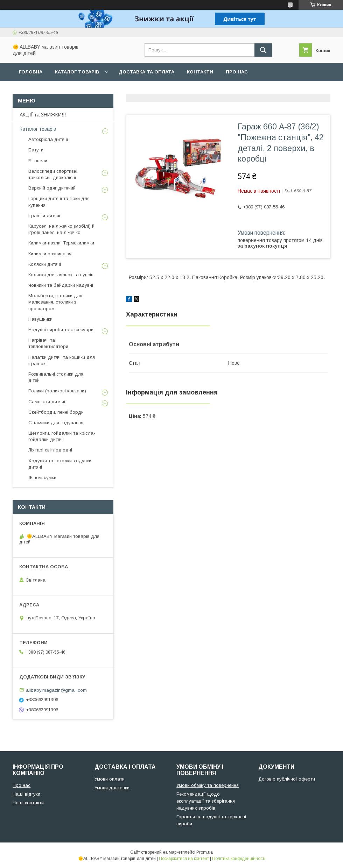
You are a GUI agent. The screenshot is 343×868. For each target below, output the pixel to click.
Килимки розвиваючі (50, 254)
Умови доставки (112, 788)
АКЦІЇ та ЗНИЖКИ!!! (43, 115)
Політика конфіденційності (239, 859)
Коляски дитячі (45, 264)
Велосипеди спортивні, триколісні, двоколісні (53, 174)
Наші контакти (28, 803)
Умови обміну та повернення (208, 785)
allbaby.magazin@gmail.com (56, 690)
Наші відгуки (26, 794)
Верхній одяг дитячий (52, 188)
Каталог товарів (77, 72)
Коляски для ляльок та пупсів (61, 275)
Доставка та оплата (146, 72)
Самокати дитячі (47, 402)
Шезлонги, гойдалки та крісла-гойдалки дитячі (62, 436)
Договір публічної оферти (287, 779)
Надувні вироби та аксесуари (61, 330)
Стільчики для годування (56, 423)
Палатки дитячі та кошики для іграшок (62, 360)
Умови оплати (110, 779)
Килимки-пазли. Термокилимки (61, 243)
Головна (31, 72)
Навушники (40, 319)
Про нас (237, 72)
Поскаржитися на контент (184, 859)
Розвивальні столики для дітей (56, 377)
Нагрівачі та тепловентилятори (48, 343)
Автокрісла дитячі (48, 139)
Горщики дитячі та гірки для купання (59, 202)
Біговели (38, 161)
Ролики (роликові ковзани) (57, 391)
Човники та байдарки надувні (61, 285)
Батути (36, 150)
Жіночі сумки (42, 478)
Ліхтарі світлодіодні (50, 450)
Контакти (200, 72)
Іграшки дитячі (44, 216)
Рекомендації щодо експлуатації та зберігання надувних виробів (206, 801)
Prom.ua (205, 852)
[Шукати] (263, 50)
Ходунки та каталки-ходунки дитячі (60, 464)
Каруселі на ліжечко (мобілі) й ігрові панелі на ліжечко (61, 229)
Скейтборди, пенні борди (56, 412)
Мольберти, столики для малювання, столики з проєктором (55, 302)
